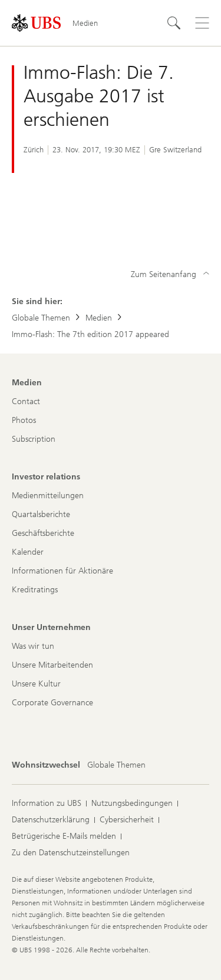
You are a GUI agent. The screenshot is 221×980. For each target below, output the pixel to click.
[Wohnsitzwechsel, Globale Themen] (116, 765)
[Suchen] (174, 23)
